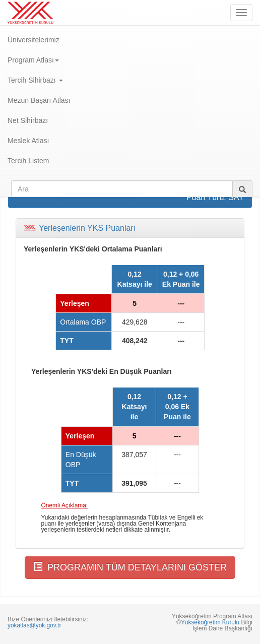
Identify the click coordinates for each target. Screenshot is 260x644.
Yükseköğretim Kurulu (210, 622)
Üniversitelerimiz (34, 40)
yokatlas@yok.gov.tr (34, 625)
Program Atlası (33, 60)
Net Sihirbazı (28, 120)
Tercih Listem (28, 161)
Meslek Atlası (28, 141)
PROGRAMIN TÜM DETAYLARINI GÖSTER (130, 567)
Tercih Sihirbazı (35, 80)
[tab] (130, 228)
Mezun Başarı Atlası (39, 100)
